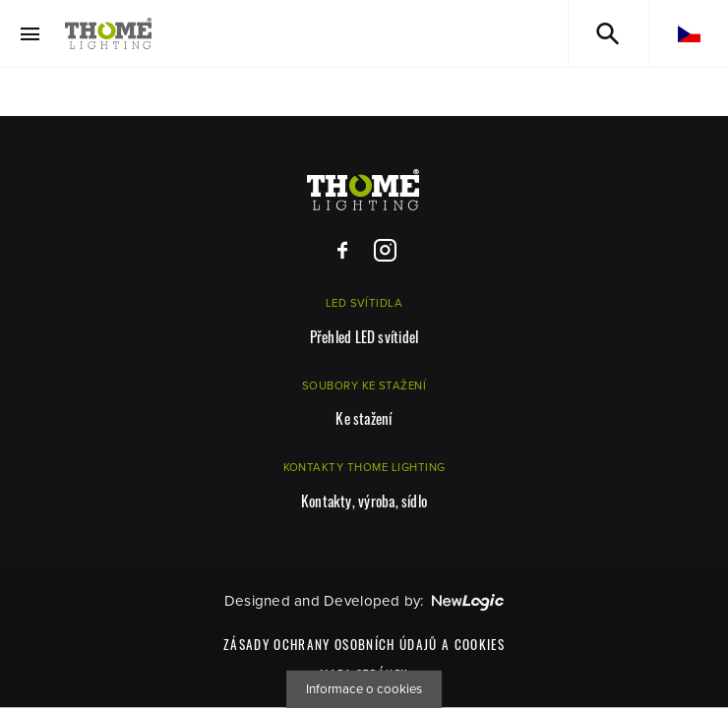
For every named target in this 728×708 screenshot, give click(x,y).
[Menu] (30, 34)
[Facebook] (343, 251)
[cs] (689, 33)
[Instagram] (385, 251)
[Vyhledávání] (608, 33)
